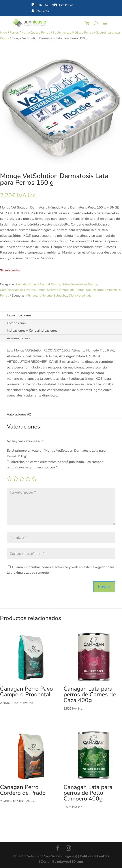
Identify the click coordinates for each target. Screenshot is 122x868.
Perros (14, 33)
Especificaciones (19, 315)
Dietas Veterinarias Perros (79, 284)
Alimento (32, 296)
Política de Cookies (94, 856)
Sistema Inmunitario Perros (66, 290)
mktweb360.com (70, 862)
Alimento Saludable (54, 296)
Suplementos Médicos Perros (73, 33)
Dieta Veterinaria (80, 296)
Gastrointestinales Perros (17, 290)
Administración (18, 338)
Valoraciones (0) (19, 414)
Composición (16, 323)
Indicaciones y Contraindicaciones (32, 331)
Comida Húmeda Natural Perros (38, 284)
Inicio (4, 33)
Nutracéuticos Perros (36, 33)
